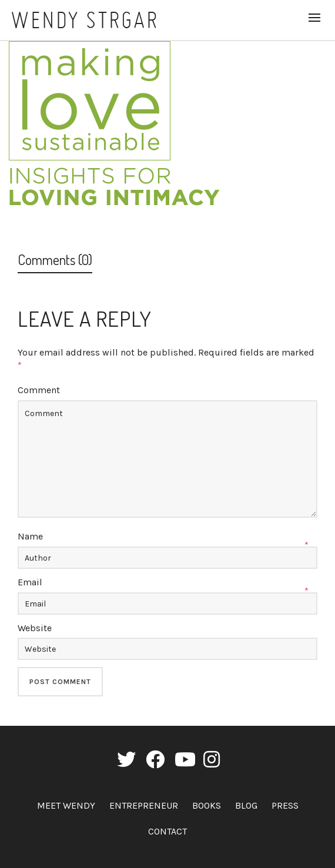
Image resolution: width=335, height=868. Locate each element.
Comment (39, 390)
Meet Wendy (66, 805)
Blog (246, 805)
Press (285, 805)
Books (207, 805)
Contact (168, 831)
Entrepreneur (144, 805)
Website (35, 628)
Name (30, 536)
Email (30, 582)
